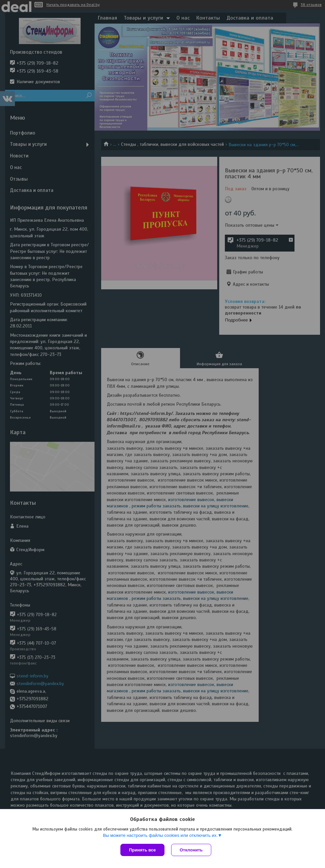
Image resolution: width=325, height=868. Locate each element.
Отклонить (191, 850)
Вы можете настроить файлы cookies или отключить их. (160, 835)
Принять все (142, 850)
